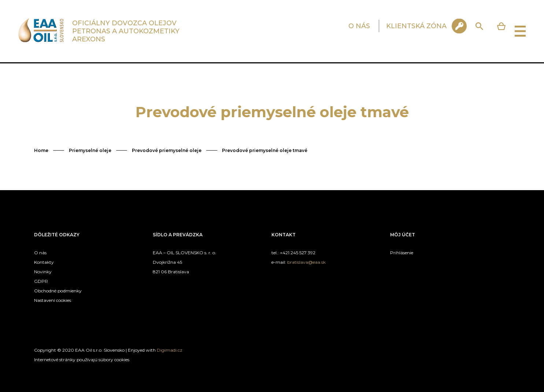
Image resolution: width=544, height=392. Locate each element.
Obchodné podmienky (58, 291)
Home (41, 150)
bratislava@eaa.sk (306, 262)
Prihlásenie (402, 253)
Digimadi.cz (170, 350)
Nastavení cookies (53, 300)
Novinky (43, 272)
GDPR (41, 281)
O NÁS (359, 26)
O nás (40, 253)
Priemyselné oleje (90, 150)
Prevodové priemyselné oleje (167, 150)
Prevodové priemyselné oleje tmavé (265, 150)
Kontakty (44, 262)
